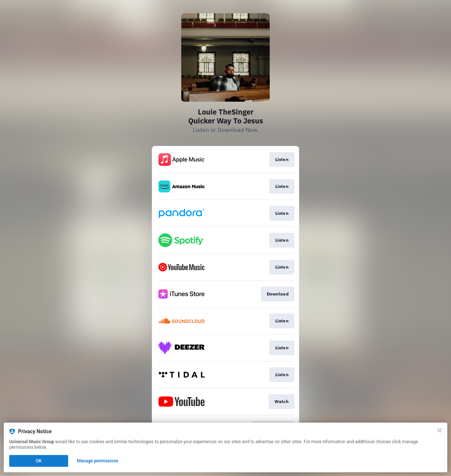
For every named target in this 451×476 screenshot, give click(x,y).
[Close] (440, 430)
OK (39, 461)
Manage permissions (98, 461)
